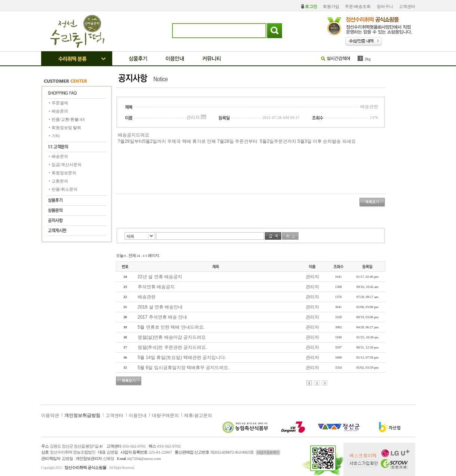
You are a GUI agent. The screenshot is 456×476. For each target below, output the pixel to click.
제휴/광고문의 (198, 415)
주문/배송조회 (358, 6)
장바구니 (385, 6)
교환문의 (60, 181)
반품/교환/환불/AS (68, 119)
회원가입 (331, 6)
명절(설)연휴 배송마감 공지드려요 (172, 337)
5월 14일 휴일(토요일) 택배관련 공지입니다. (182, 357)
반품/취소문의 (65, 189)
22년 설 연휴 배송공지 (160, 277)
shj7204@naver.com (144, 458)
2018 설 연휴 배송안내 (160, 307)
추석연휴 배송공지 (156, 287)
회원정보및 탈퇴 (67, 128)
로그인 (311, 6)
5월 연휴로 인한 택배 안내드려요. (171, 327)
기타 (56, 136)
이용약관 (50, 415)
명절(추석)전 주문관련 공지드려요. (172, 347)
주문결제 (60, 103)
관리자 (312, 277)
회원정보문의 (64, 173)
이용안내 (138, 415)
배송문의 (60, 111)
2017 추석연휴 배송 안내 (163, 317)
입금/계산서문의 (67, 165)
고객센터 (407, 6)
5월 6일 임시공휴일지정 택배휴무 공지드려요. (184, 368)
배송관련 (147, 297)
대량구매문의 (165, 415)
